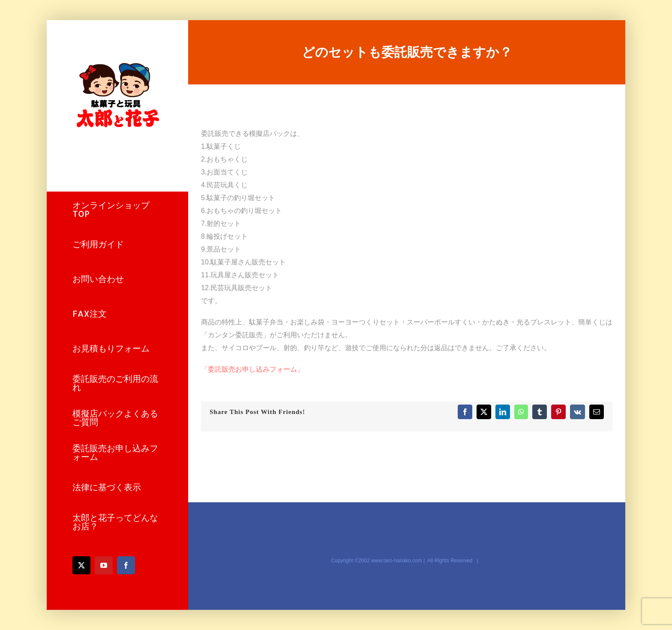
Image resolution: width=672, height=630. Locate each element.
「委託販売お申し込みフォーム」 (252, 369)
